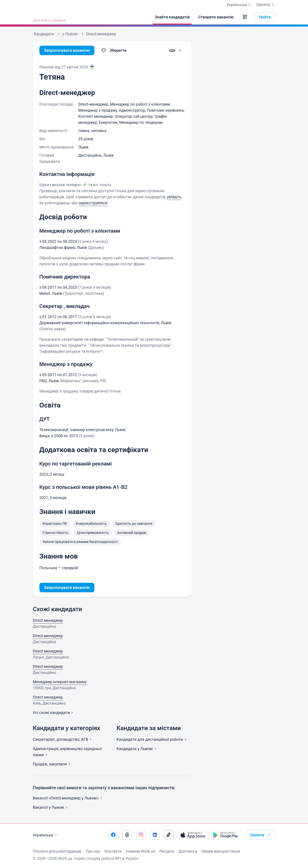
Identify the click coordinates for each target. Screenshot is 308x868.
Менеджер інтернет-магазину (60, 682)
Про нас (93, 851)
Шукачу (266, 5)
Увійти (265, 17)
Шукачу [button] (261, 835)
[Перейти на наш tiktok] (169, 835)
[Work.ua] (49, 17)
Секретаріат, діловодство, (63, 739)
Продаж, (53, 764)
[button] (245, 17)
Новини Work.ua (141, 851)
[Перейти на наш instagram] (141, 835)
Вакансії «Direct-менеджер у (69, 798)
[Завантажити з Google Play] (226, 835)
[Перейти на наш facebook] (113, 835)
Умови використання (221, 851)
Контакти (113, 851)
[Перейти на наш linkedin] (155, 835)
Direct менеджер (48, 620)
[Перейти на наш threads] (127, 835)
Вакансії (51, 807)
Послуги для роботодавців (57, 851)
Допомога (188, 851)
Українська (46, 835)
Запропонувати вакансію (67, 50)
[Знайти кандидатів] (172, 17)
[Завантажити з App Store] (193, 835)
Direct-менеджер (48, 636)
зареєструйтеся (93, 203)
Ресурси (167, 851)
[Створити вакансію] (216, 17)
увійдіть (174, 197)
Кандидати (152, 739)
